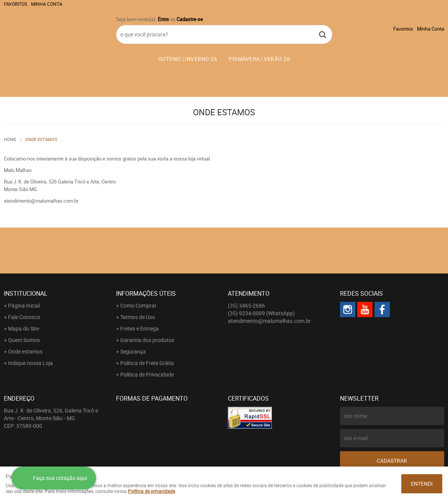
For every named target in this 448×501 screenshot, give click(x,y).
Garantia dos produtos (147, 340)
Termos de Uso (138, 317)
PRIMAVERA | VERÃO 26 (259, 59)
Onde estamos (25, 351)
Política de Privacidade (147, 374)
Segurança (133, 351)
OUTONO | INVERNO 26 (188, 59)
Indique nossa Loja (30, 363)
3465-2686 (246, 305)
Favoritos (16, 4)
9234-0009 (261, 313)
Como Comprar (138, 305)
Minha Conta (47, 4)
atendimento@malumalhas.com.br (269, 321)
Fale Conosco (24, 317)
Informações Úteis (146, 293)
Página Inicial (24, 305)
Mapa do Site (24, 328)
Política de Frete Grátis (147, 363)
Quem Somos (24, 340)
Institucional (26, 293)
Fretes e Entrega (140, 328)
